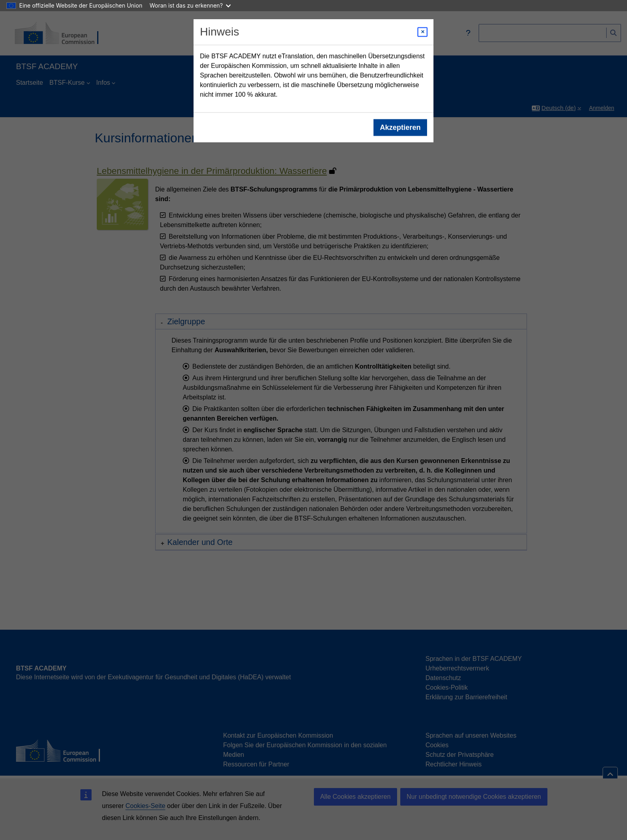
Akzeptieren (400, 128)
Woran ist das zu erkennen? (190, 5)
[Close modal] (422, 32)
